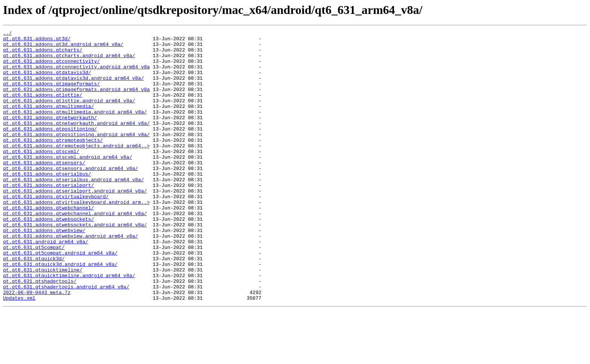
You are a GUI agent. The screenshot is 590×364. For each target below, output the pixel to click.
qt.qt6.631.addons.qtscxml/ (41, 176)
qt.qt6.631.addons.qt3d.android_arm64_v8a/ (63, 47)
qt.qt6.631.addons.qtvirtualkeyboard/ (56, 230)
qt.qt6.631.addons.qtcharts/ (43, 54)
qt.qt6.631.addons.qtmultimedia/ (49, 122)
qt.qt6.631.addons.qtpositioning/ (50, 149)
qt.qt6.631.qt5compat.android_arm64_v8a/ (60, 298)
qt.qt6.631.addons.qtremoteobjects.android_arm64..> (76, 169)
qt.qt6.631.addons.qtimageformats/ (51, 95)
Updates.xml (19, 352)
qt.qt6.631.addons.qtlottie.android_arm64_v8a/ (69, 115)
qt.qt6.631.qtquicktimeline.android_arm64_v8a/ (69, 325)
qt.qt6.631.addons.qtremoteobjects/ (53, 162)
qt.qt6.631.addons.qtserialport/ (49, 217)
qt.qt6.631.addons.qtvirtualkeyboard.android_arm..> (76, 237)
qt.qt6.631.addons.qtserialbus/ (47, 203)
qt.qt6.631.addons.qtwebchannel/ (49, 244)
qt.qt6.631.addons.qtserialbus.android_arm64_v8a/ (73, 210)
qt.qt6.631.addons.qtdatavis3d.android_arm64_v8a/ (73, 88)
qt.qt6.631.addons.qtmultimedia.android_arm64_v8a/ (75, 129)
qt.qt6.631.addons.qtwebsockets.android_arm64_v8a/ (75, 264)
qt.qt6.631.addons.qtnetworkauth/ (50, 135)
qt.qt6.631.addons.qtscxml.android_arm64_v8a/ (68, 183)
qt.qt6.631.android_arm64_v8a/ (46, 284)
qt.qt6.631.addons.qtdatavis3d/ (47, 81)
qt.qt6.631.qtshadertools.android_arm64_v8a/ (66, 338)
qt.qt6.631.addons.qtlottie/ (43, 108)
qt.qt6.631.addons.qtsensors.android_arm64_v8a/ (71, 196)
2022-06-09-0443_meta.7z (37, 345)
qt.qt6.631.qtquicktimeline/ (43, 318)
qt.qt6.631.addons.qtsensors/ (44, 190)
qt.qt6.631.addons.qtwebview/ (44, 271)
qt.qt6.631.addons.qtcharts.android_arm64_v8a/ (69, 61)
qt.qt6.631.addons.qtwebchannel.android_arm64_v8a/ (75, 250)
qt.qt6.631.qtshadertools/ (40, 332)
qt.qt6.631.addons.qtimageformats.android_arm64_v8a (76, 102)
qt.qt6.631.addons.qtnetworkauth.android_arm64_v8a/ (76, 142)
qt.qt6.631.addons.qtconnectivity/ (51, 68)
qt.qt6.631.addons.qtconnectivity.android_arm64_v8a (76, 74)
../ (7, 34)
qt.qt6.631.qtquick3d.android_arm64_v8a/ (60, 311)
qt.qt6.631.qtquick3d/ (34, 305)
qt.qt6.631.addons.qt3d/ (37, 41)
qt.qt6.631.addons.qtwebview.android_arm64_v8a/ (71, 278)
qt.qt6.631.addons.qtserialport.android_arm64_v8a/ (75, 223)
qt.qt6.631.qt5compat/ (34, 291)
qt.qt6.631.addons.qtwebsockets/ (49, 257)
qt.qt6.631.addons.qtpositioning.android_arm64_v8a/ (76, 156)
